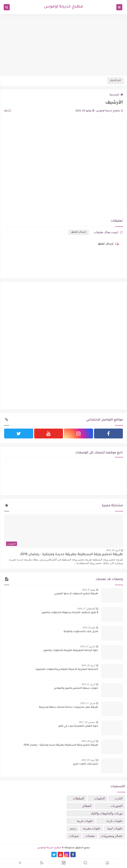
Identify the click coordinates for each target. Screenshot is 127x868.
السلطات (78, 798)
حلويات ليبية (115, 828)
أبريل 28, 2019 (113, 550)
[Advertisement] (63, 45)
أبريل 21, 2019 (88, 684)
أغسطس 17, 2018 (86, 609)
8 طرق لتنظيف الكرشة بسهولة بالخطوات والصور (70, 613)
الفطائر (87, 806)
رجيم (73, 828)
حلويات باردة (115, 821)
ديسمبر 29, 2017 (87, 722)
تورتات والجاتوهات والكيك (107, 813)
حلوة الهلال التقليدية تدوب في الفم (78, 726)
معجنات (90, 836)
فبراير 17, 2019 (88, 703)
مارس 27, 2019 (88, 646)
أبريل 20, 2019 (88, 665)
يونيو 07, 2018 (89, 590)
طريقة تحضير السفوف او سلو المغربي (76, 594)
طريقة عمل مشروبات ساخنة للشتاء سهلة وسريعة (69, 707)
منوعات (74, 836)
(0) (8, 111)
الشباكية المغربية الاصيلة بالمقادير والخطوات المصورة (67, 669)
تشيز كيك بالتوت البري (86, 764)
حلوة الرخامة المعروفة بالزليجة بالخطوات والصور (71, 651)
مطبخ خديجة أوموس (64, 7)
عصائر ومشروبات (112, 836)
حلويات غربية (85, 821)
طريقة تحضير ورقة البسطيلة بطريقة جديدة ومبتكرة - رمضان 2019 (71, 555)
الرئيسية (116, 95)
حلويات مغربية (92, 828)
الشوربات (117, 806)
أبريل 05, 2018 (88, 760)
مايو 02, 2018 (89, 627)
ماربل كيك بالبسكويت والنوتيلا (81, 632)
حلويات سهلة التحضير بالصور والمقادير (76, 688)
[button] (107, 863)
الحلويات (99, 798)
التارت (119, 798)
